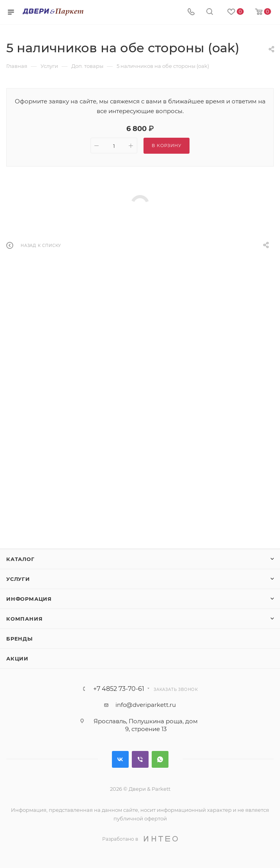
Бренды (19, 639)
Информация (29, 599)
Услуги (18, 579)
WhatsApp (160, 759)
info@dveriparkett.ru (146, 705)
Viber (140, 759)
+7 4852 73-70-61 (119, 689)
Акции (17, 659)
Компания (24, 619)
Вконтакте (120, 759)
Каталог (20, 559)
